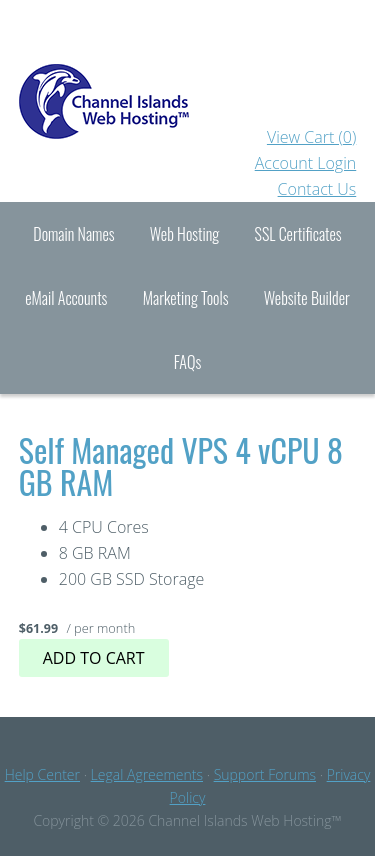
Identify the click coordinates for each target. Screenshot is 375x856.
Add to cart (94, 658)
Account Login (306, 163)
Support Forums (265, 774)
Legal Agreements (147, 774)
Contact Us (317, 189)
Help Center (42, 774)
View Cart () (311, 137)
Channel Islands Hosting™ (188, 62)
